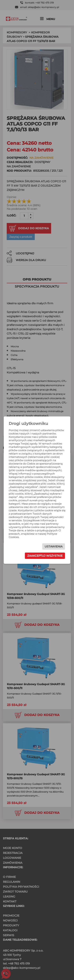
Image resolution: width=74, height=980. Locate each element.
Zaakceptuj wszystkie (45, 556)
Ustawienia (54, 546)
